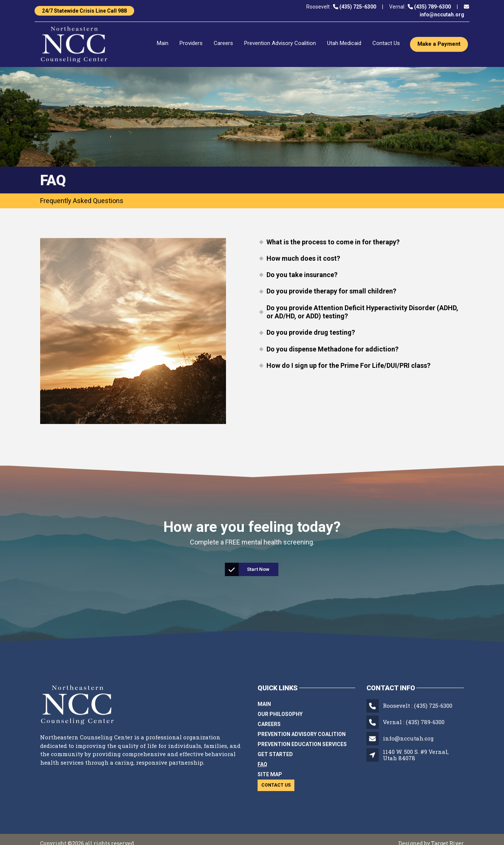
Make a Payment (439, 44)
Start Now (248, 569)
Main (163, 44)
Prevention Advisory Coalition (280, 44)
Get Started (275, 754)
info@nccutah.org (408, 738)
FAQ (262, 764)
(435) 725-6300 (433, 706)
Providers (191, 44)
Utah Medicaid (344, 44)
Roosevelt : (341, 7)
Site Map (270, 774)
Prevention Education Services (302, 744)
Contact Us (386, 44)
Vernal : (420, 7)
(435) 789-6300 (425, 722)
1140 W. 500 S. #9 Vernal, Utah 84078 (416, 755)
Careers (223, 44)
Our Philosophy (280, 714)
